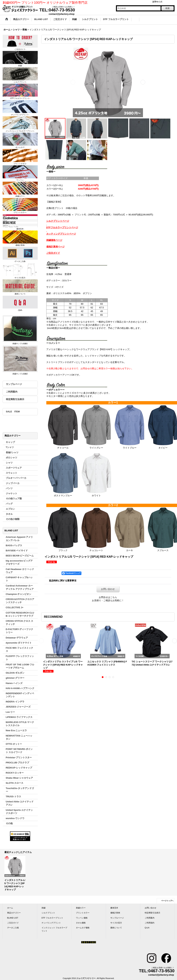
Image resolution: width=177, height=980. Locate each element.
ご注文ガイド (13, 923)
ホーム (10, 908)
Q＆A (147, 928)
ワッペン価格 (82, 918)
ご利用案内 (12, 392)
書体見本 (114, 908)
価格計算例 (115, 913)
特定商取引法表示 (15, 399)
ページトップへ (167, 901)
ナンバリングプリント (51, 923)
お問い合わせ (108, 589)
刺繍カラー (81, 908)
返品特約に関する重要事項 (63, 581)
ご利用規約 (150, 923)
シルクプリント (48, 913)
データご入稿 (13, 928)
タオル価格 (81, 923)
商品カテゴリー (14, 913)
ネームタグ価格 (83, 928)
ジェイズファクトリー (86, 978)
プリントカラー (83, 913)
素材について (116, 928)
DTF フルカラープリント (52, 918)
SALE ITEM (13, 412)
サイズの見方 (116, 923)
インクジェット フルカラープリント (54, 929)
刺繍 (44, 908)
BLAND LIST (13, 918)
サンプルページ (14, 384)
